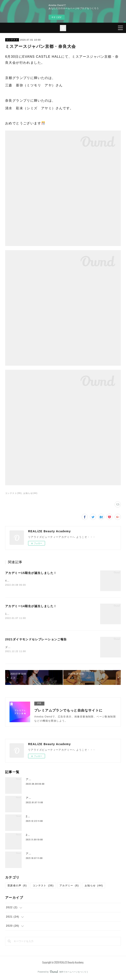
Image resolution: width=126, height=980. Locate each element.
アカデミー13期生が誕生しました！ (48, 854)
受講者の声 (17, 886)
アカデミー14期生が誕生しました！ (31, 607)
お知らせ (94, 886)
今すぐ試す (57, 17)
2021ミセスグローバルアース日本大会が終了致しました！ (62, 836)
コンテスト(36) (13, 493)
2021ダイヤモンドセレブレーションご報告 (36, 640)
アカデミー (69, 886)
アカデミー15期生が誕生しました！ (31, 573)
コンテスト (12, 40)
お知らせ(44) (30, 493)
